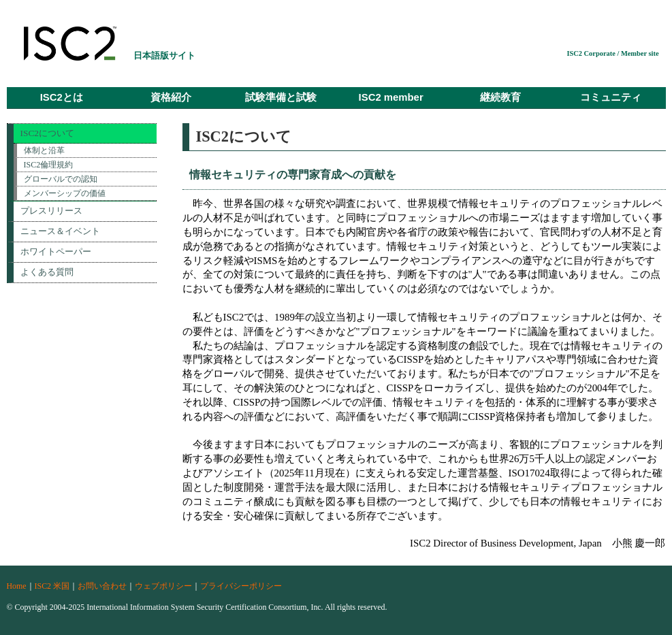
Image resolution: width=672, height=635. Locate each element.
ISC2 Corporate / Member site (612, 53)
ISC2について (48, 133)
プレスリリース (51, 211)
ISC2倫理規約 (49, 165)
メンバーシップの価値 (65, 193)
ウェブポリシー (163, 586)
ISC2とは (62, 97)
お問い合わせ (102, 586)
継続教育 (500, 97)
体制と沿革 (44, 150)
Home (17, 586)
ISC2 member (391, 97)
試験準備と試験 (281, 97)
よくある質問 (47, 272)
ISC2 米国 (52, 586)
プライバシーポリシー (241, 586)
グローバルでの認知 (61, 179)
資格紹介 (171, 97)
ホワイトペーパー (56, 251)
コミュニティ (611, 97)
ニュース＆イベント (60, 231)
